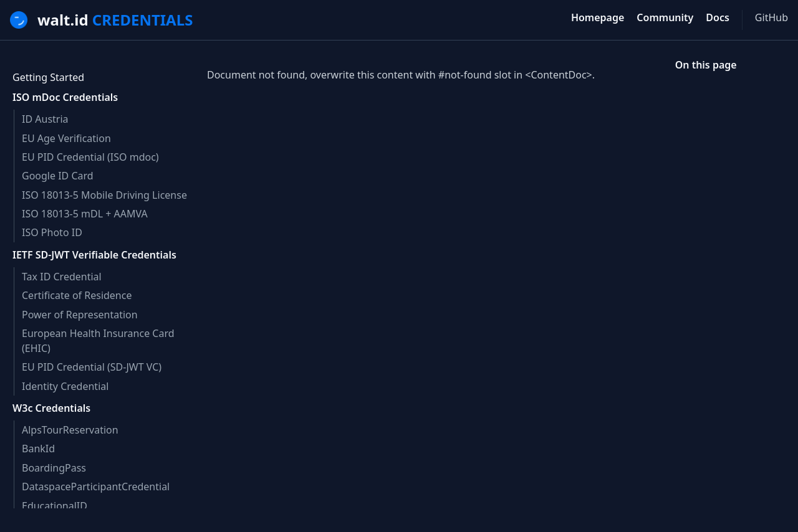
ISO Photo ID (52, 232)
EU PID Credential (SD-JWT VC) (92, 367)
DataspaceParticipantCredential (96, 487)
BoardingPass (54, 468)
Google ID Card (58, 176)
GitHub (772, 17)
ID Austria (45, 119)
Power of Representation (80, 315)
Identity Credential (65, 386)
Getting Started (48, 77)
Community (665, 17)
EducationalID (55, 506)
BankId (38, 449)
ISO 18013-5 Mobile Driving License (104, 195)
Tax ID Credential (62, 277)
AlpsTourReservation (70, 430)
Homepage (598, 17)
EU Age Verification (66, 138)
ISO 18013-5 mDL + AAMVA (85, 214)
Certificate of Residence (77, 295)
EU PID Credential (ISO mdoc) (90, 157)
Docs (718, 17)
